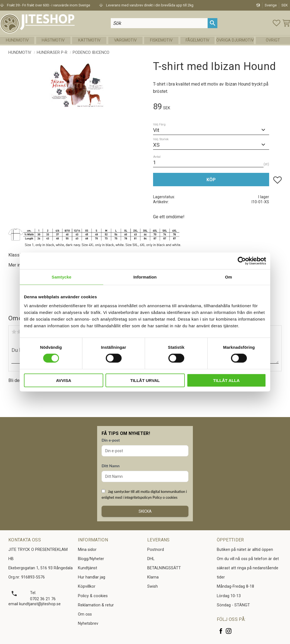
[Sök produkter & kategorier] (159, 23)
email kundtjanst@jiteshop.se (35, 604)
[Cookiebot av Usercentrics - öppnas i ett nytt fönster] (242, 261)
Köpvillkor (87, 586)
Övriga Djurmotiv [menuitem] (235, 40)
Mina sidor (87, 550)
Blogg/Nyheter (91, 559)
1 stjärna (14, 332)
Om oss (85, 614)
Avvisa (64, 380)
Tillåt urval (145, 380)
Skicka (145, 511)
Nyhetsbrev (88, 624)
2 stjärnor (19, 332)
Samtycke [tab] (62, 277)
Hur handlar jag (92, 577)
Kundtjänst (88, 568)
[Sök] (212, 23)
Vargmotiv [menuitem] (125, 40)
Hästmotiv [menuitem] (53, 40)
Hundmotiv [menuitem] (17, 40)
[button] (277, 23)
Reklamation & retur (96, 605)
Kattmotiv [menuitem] (89, 40)
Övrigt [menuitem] (273, 40)
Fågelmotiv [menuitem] (197, 40)
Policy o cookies (165, 497)
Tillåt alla (226, 380)
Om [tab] (228, 277)
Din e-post (111, 440)
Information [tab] (145, 277)
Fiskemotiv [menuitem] (161, 40)
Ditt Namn (111, 466)
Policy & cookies (93, 596)
